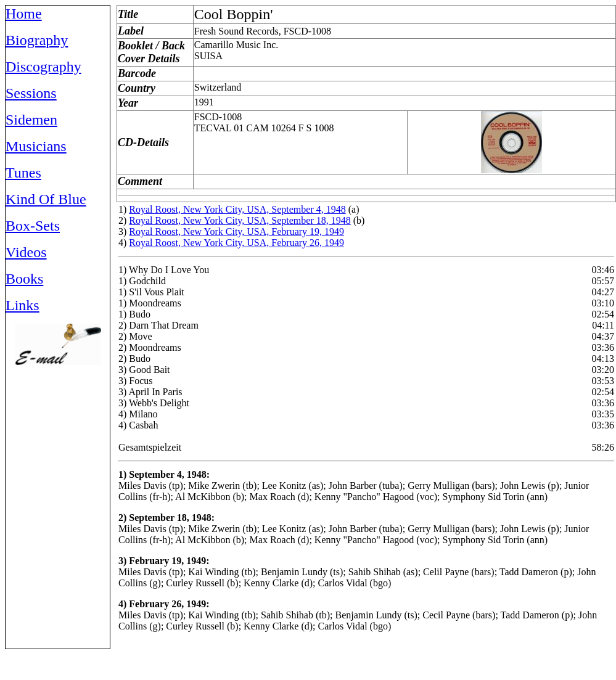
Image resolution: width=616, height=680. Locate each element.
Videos (26, 252)
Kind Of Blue (46, 199)
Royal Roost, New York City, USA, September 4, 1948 (237, 209)
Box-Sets (33, 226)
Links (23, 305)
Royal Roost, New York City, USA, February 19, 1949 (236, 231)
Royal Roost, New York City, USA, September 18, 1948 (240, 220)
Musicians (36, 146)
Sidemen (31, 120)
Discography (43, 67)
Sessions (31, 93)
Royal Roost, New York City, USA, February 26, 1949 (236, 243)
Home (24, 14)
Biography (37, 40)
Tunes (23, 173)
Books (24, 279)
